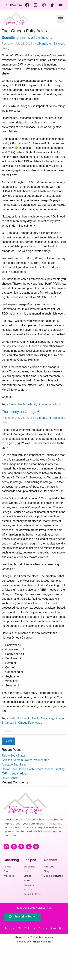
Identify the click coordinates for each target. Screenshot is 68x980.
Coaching (11, 860)
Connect (51, 860)
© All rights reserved (34, 937)
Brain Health (17, 404)
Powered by (34, 942)
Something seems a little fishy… (27, 38)
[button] (60, 19)
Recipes (30, 860)
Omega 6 (11, 723)
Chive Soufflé (10, 778)
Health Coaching (43, 718)
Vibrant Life (44, 44)
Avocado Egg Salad (14, 765)
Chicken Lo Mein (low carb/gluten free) (26, 760)
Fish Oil (31, 404)
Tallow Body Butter (14, 756)
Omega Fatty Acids (50, 404)
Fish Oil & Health (20, 718)
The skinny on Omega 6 (20, 412)
